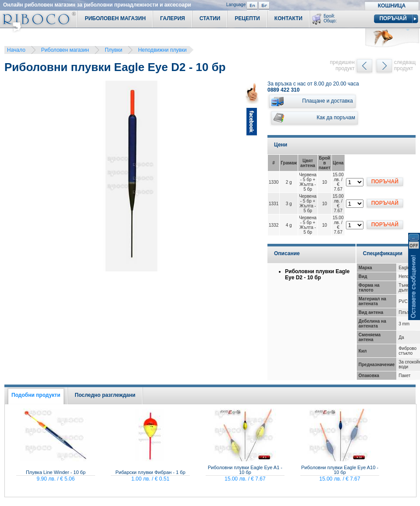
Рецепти (247, 18)
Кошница (392, 6)
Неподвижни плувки (162, 50)
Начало (16, 50)
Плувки (114, 50)
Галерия (173, 18)
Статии (210, 18)
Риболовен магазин (65, 50)
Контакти (288, 18)
